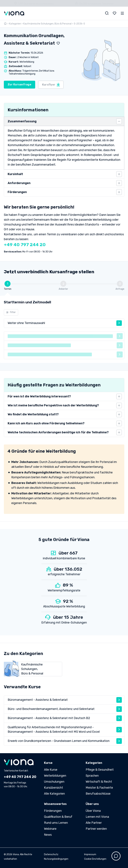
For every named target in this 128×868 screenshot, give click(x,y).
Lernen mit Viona (97, 817)
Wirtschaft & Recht (99, 782)
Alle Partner (94, 823)
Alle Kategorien (54, 794)
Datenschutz (51, 854)
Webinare (50, 829)
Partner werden (96, 829)
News (48, 835)
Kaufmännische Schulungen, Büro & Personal (47, 24)
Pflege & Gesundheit (100, 770)
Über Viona (93, 811)
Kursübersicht (53, 788)
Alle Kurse (51, 770)
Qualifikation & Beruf (58, 817)
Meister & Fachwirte (99, 788)
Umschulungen (54, 782)
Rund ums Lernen (56, 823)
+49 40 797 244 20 (25, 245)
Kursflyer (51, 85)
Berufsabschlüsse (98, 794)
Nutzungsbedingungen (56, 859)
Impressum (90, 854)
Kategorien (15, 24)
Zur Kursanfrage (19, 84)
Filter (11, 312)
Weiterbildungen (55, 776)
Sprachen (92, 776)
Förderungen (53, 811)
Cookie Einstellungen (95, 859)
